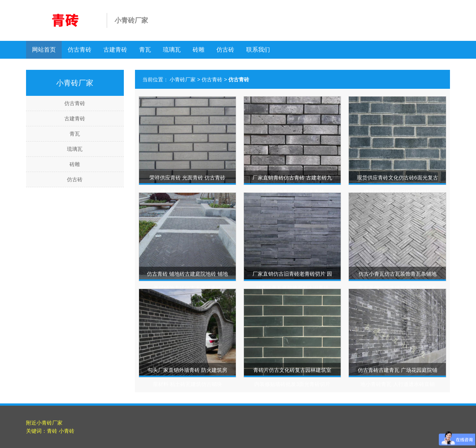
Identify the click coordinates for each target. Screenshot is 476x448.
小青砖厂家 (183, 79)
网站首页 (44, 50)
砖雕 (199, 50)
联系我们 (258, 50)
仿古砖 (225, 50)
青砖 (52, 431)
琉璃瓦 (172, 50)
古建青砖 (115, 50)
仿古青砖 (80, 50)
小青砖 (67, 431)
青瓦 (145, 50)
